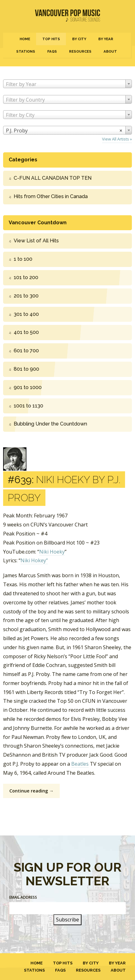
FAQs (52, 51)
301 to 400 (26, 314)
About (110, 51)
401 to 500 (26, 332)
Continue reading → (31, 791)
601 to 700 (26, 351)
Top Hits (51, 39)
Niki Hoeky (52, 552)
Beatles (80, 764)
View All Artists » (117, 139)
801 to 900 (26, 369)
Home (25, 39)
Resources (80, 51)
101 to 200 (26, 277)
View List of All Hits (36, 241)
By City (79, 39)
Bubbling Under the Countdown (50, 424)
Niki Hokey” (34, 560)
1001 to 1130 (28, 406)
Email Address (23, 897)
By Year (106, 39)
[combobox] (67, 84)
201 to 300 (26, 296)
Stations (26, 51)
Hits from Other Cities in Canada (51, 196)
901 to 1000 (28, 387)
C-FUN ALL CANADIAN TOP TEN (53, 178)
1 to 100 (23, 259)
